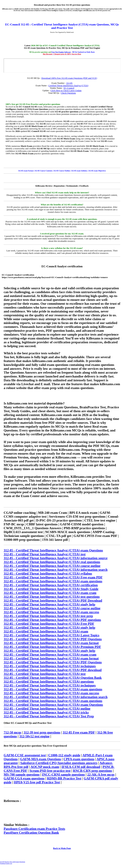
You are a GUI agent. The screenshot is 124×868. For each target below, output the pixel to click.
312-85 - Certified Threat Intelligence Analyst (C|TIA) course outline (52, 566)
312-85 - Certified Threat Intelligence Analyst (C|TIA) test (45, 554)
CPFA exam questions (79, 759)
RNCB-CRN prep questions (92, 771)
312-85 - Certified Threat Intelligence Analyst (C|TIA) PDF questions (52, 620)
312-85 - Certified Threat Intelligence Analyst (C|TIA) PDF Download (53, 600)
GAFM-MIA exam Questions (41, 759)
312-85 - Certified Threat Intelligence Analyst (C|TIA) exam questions (53, 581)
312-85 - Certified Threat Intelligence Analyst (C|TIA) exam (46, 631)
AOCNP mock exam (45, 767)
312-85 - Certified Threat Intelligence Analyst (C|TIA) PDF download (53, 670)
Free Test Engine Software (61, 52)
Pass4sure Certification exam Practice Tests (34, 829)
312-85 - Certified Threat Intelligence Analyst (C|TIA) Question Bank (53, 678)
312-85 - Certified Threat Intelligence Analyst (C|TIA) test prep (48, 616)
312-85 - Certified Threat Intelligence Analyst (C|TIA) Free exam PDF (53, 577)
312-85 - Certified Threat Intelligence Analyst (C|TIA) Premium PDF (52, 647)
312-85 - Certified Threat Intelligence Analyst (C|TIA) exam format (51, 643)
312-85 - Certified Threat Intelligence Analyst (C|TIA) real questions (52, 562)
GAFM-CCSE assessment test (25, 755)
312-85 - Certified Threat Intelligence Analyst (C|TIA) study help (49, 604)
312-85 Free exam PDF (79, 732)
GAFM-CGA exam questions (24, 778)
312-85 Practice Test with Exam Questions (13, 862)
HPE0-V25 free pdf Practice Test (37, 782)
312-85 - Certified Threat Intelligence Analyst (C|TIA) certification (51, 585)
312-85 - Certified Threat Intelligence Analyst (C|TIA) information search (56, 570)
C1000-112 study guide (64, 755)
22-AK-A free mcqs (101, 774)
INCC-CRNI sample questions (63, 774)
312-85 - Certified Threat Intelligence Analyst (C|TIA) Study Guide (51, 589)
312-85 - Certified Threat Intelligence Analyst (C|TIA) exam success (51, 612)
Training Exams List (6, 863)
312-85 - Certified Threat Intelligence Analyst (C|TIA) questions (49, 682)
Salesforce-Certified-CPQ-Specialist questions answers (59, 763)
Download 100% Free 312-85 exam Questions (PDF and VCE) (69, 78)
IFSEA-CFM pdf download (81, 767)
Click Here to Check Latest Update (66, 90)
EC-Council (69, 88)
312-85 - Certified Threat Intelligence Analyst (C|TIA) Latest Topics (52, 635)
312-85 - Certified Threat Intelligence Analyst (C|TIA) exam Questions (53, 550)
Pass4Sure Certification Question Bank (31, 833)
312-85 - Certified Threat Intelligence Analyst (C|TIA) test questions (52, 597)
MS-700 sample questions (22, 774)
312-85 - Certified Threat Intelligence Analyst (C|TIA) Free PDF (49, 624)
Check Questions (68, 93)
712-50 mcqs (12, 732)
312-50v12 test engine (34, 736)
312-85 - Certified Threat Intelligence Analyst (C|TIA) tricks (46, 712)
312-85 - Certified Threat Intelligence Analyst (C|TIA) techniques (50, 666)
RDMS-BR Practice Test (64, 778)
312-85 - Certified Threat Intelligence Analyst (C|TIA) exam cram (50, 593)
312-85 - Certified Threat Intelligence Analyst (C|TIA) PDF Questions (53, 639)
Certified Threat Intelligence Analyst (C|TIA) (68, 86)
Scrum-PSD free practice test (50, 771)
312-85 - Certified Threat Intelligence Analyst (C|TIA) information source (56, 558)
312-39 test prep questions (42, 732)
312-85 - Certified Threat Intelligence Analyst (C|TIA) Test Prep (49, 716)
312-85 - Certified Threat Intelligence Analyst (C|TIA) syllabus (48, 573)
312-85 (69, 83)
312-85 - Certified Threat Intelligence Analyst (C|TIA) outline (47, 709)
